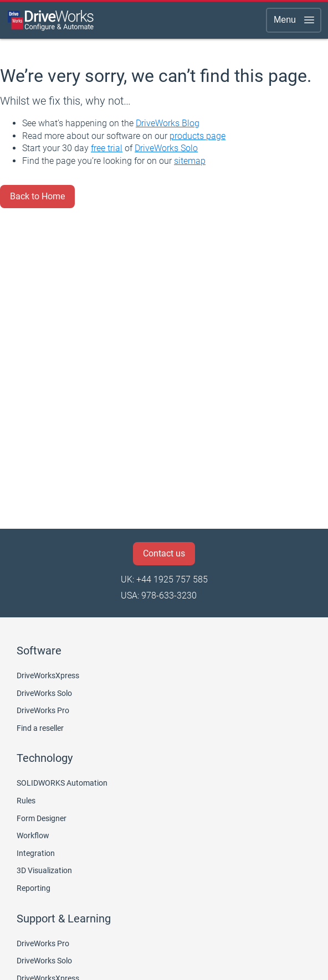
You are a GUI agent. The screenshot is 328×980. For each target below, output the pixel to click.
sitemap (190, 161)
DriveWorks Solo (166, 148)
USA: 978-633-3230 (159, 595)
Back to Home (37, 196)
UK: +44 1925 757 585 (164, 579)
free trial (107, 148)
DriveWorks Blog (168, 123)
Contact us (164, 553)
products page (198, 136)
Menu (295, 20)
